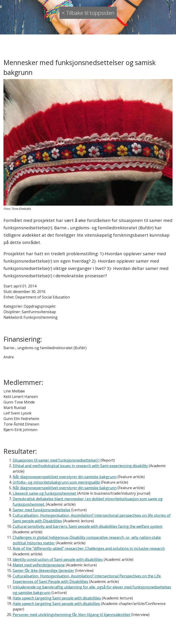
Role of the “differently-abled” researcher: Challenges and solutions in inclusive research (89, 548)
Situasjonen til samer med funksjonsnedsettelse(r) (56, 460)
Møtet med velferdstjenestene (39, 565)
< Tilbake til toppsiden (88, 13)
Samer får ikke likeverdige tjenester (43, 570)
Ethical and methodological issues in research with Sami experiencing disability (80, 466)
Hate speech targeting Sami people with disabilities (57, 598)
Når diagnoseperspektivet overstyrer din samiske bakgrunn (65, 477)
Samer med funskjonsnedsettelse (41, 510)
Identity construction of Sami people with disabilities (58, 559)
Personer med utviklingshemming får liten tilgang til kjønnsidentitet (71, 615)
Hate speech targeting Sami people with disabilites (56, 604)
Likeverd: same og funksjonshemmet (44, 493)
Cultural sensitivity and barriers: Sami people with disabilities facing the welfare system (88, 526)
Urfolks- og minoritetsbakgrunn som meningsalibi (56, 482)
